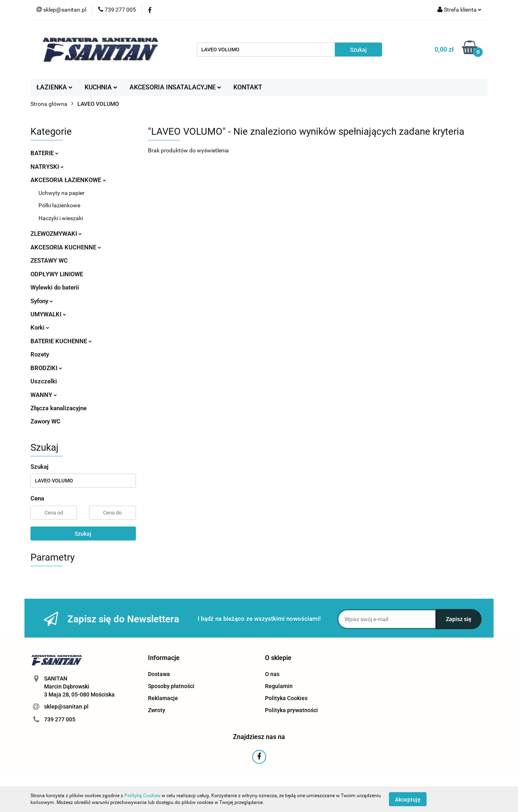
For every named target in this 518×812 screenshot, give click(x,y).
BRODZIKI (46, 368)
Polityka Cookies (286, 698)
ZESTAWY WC (49, 261)
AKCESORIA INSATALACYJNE (175, 87)
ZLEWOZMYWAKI (56, 234)
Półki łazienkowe (59, 205)
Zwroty (157, 710)
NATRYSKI (47, 167)
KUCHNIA (101, 87)
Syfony (42, 301)
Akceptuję (408, 799)
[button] (164, 658)
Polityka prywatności (291, 710)
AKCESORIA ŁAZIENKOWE (68, 180)
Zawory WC (46, 421)
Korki (40, 328)
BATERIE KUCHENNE (61, 341)
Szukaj (83, 534)
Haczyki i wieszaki (61, 218)
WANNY (44, 395)
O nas (272, 674)
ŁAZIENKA (55, 87)
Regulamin (279, 686)
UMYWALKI (48, 314)
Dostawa (159, 674)
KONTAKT (248, 87)
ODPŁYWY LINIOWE (57, 274)
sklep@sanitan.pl (66, 707)
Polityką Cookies (142, 796)
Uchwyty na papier (62, 193)
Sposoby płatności (171, 686)
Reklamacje (163, 698)
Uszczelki (44, 381)
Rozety (40, 354)
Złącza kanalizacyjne (59, 408)
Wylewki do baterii (55, 288)
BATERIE (45, 153)
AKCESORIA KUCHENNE (66, 247)
